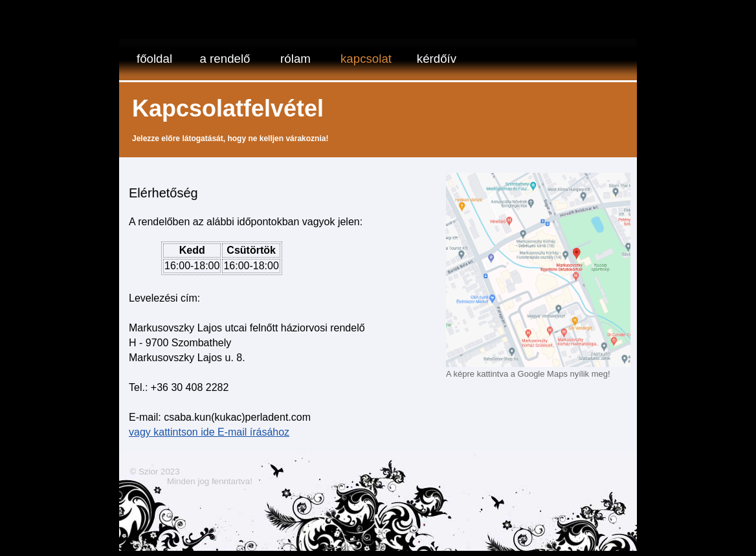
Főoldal (154, 59)
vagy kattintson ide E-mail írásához (209, 432)
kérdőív (437, 59)
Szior (148, 472)
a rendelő (225, 59)
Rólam (295, 59)
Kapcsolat (366, 59)
